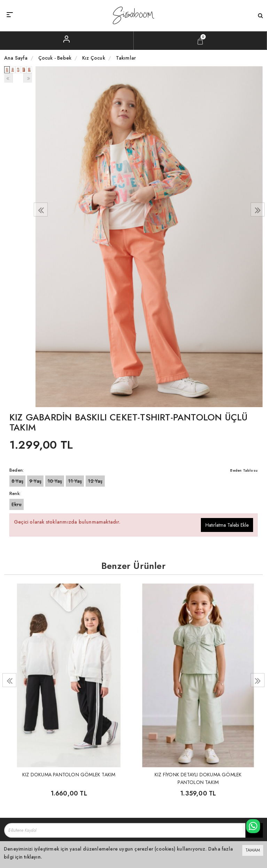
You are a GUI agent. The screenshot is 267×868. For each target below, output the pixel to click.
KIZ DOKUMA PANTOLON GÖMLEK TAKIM (69, 775)
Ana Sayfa (16, 58)
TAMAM (253, 850)
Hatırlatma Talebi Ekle (227, 525)
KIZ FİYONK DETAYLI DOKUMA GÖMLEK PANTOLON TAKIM (198, 778)
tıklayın (32, 857)
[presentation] (41, 210)
